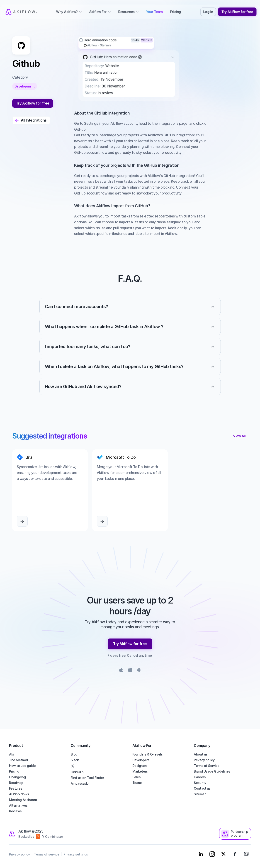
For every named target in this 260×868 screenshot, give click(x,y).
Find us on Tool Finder (87, 778)
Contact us (202, 788)
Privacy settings (76, 854)
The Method (18, 760)
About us (201, 754)
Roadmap (16, 783)
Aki (11, 754)
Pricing (14, 771)
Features (16, 788)
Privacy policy (204, 760)
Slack (75, 760)
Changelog (17, 777)
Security (200, 783)
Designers (140, 766)
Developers (141, 760)
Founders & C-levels (148, 754)
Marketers (140, 771)
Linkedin (77, 772)
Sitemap (200, 794)
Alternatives (18, 805)
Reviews (15, 811)
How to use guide (22, 766)
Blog (74, 754)
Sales (137, 777)
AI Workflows (19, 794)
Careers (200, 777)
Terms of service (47, 854)
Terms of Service (207, 766)
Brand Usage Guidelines (212, 771)
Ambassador (80, 783)
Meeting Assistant (23, 800)
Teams (137, 783)
